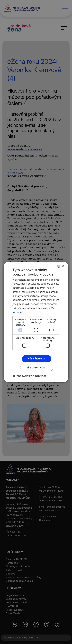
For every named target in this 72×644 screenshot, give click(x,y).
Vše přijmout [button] (37, 359)
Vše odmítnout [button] (36, 367)
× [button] (63, 266)
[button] (30, 376)
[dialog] (36, 322)
